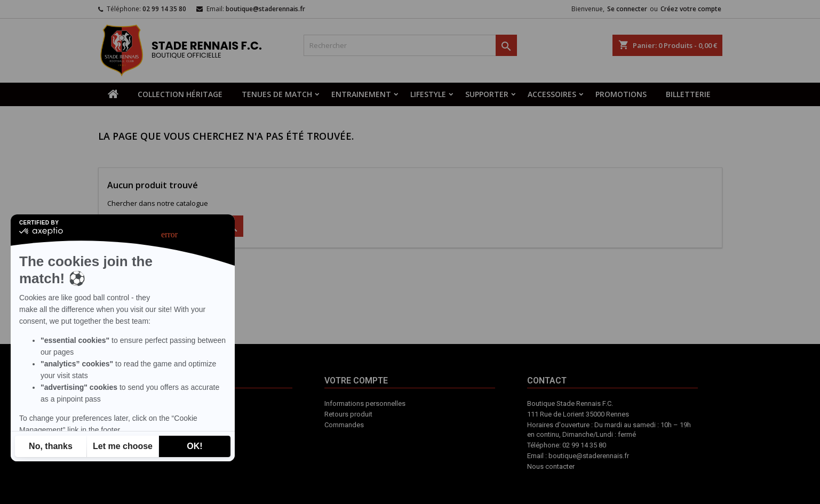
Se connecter (627, 9)
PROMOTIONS (621, 94)
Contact (441, 445)
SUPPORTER (487, 94)
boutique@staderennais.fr (265, 9)
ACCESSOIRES (552, 94)
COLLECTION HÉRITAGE (180, 94)
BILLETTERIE (688, 94)
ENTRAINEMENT (361, 94)
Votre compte (396, 451)
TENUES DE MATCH (277, 94)
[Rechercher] (410, 45)
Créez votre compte (691, 9)
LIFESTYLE (428, 94)
